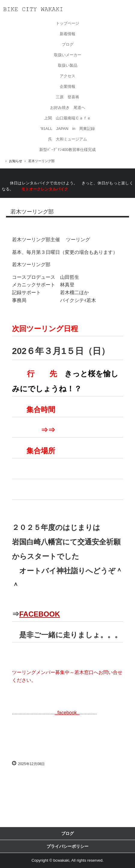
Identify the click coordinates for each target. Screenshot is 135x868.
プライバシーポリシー (67, 846)
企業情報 (67, 86)
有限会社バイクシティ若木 (33, 9)
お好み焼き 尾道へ (68, 108)
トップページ (67, 23)
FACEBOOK (40, 614)
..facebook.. (67, 713)
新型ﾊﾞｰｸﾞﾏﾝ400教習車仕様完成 (67, 150)
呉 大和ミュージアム (67, 139)
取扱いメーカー (68, 55)
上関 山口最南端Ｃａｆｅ (67, 118)
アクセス (67, 76)
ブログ (68, 44)
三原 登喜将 (67, 97)
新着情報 (67, 34)
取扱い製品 (68, 65)
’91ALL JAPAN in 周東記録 (67, 129)
